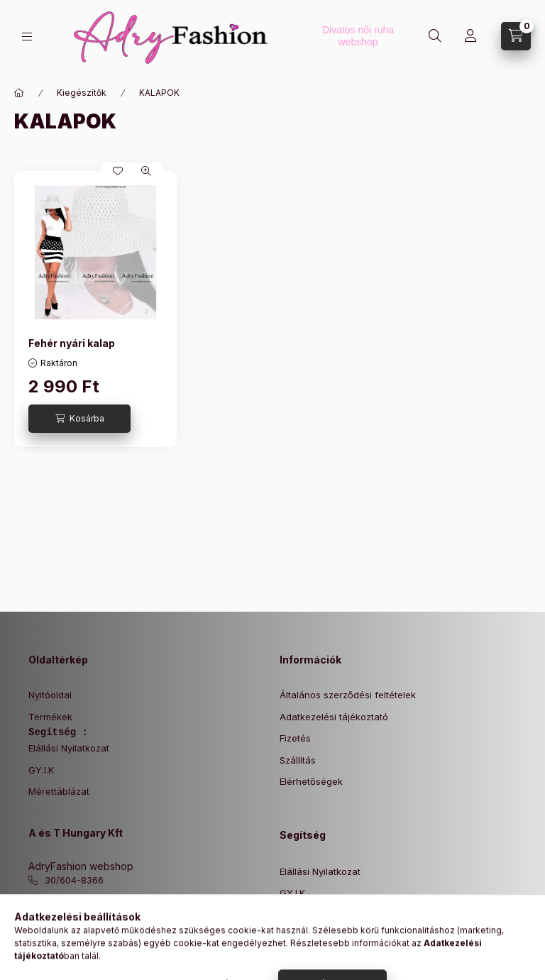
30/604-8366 (74, 880)
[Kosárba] (79, 419)
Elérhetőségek (311, 781)
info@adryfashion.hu (91, 902)
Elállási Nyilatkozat (69, 748)
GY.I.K (41, 770)
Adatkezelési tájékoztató (334, 717)
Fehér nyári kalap (72, 343)
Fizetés (295, 738)
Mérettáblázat (59, 791)
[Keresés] (435, 36)
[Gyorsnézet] (146, 171)
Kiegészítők (82, 93)
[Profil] (470, 36)
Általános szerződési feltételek (348, 695)
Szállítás (298, 760)
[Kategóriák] (27, 37)
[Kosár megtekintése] (516, 36)
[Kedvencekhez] (118, 171)
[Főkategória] (19, 93)
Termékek (50, 717)
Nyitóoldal (50, 695)
